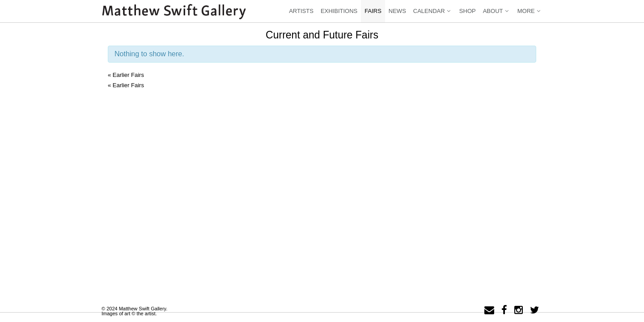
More (530, 11)
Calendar (433, 11)
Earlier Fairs (126, 75)
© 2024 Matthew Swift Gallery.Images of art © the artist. (134, 311)
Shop (468, 11)
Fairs (373, 11)
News (397, 11)
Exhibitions (339, 11)
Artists (301, 11)
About (497, 11)
